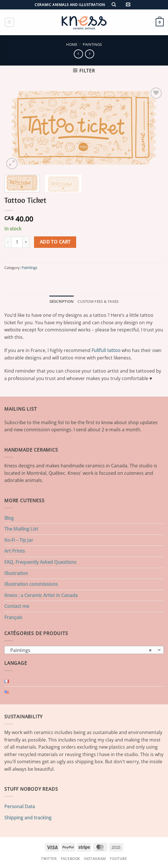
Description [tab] (62, 301)
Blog (9, 518)
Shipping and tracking (28, 818)
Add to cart (55, 242)
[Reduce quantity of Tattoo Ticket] (8, 242)
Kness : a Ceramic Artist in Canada (41, 595)
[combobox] (84, 650)
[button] (128, 5)
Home (72, 44)
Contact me (17, 606)
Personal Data (20, 806)
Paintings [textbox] (81, 650)
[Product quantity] (17, 242)
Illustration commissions (31, 584)
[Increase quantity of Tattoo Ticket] (26, 242)
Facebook (70, 859)
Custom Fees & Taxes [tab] (98, 301)
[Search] (114, 5)
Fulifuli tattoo (106, 350)
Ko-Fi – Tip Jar (19, 540)
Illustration (16, 573)
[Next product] (78, 54)
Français (13, 617)
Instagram (95, 859)
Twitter (49, 859)
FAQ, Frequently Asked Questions (40, 562)
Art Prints (15, 551)
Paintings (92, 44)
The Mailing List (21, 529)
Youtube (118, 859)
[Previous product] (89, 54)
